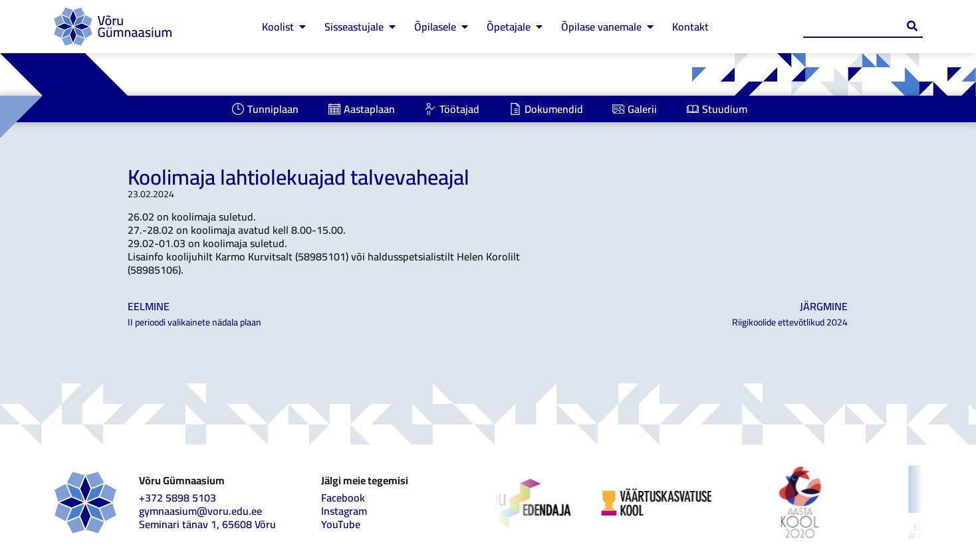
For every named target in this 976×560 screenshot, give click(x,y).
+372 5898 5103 (178, 498)
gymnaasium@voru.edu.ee (200, 511)
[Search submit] (912, 26)
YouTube (341, 524)
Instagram (344, 511)
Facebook (343, 498)
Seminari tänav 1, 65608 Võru (207, 524)
